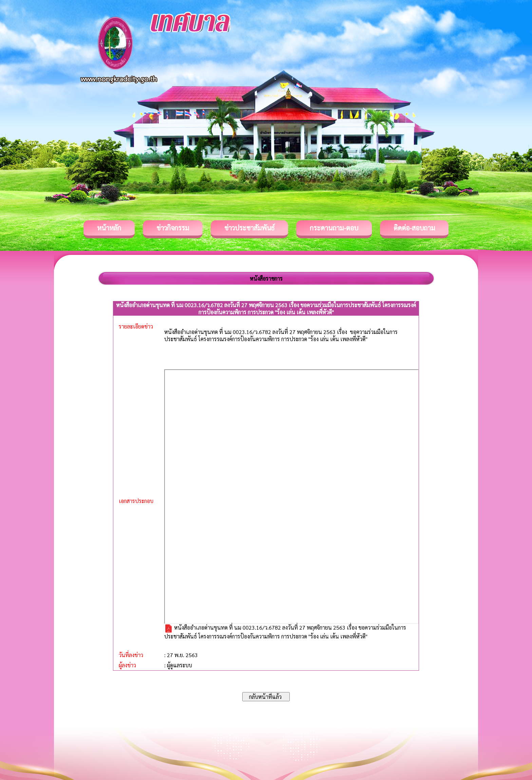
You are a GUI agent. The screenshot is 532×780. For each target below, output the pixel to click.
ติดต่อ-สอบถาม (414, 228)
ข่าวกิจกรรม (173, 228)
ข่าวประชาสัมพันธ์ (249, 228)
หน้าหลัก (109, 228)
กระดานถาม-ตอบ (334, 228)
